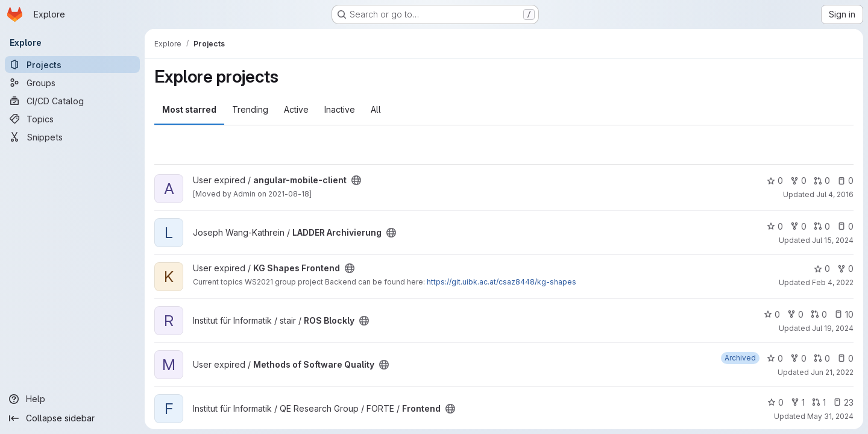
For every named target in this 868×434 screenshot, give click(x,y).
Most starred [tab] (189, 109)
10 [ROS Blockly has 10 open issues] (844, 314)
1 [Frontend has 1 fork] (798, 402)
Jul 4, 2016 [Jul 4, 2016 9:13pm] (835, 194)
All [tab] (376, 109)
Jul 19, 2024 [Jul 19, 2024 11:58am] (833, 328)
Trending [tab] (250, 109)
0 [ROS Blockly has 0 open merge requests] (819, 314)
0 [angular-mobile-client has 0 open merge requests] (822, 181)
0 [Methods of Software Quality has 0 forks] (798, 358)
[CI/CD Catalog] (72, 101)
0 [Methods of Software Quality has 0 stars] (775, 358)
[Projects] (72, 64)
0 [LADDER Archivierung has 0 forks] (798, 226)
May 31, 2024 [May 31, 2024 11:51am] (830, 416)
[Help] (72, 399)
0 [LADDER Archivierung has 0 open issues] (845, 226)
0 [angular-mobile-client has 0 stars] (775, 181)
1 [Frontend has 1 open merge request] (819, 402)
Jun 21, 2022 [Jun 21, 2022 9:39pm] (832, 372)
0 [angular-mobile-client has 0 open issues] (845, 181)
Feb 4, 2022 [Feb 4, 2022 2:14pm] (833, 282)
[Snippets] (72, 137)
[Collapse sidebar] (72, 418)
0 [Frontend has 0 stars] (775, 402)
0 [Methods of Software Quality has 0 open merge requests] (822, 358)
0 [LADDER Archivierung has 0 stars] (775, 226)
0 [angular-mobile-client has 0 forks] (798, 181)
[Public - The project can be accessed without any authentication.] (356, 180)
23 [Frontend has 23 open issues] (843, 402)
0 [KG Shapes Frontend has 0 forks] (845, 269)
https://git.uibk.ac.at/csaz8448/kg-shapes (502, 282)
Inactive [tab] (340, 109)
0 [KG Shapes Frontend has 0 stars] (822, 269)
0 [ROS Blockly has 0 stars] (772, 314)
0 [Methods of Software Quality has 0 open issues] (845, 358)
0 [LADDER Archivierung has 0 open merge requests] (822, 226)
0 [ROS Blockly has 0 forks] (795, 314)
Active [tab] (296, 109)
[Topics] (72, 119)
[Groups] (72, 83)
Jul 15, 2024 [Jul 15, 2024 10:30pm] (833, 240)
